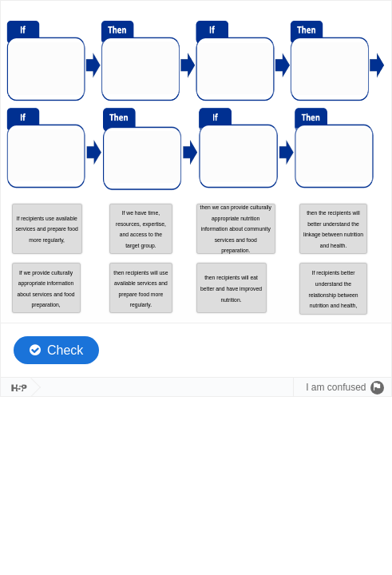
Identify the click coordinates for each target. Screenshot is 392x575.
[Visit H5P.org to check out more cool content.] (16, 387)
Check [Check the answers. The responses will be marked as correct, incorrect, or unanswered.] (65, 350)
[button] (47, 229)
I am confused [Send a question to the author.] (336, 387)
